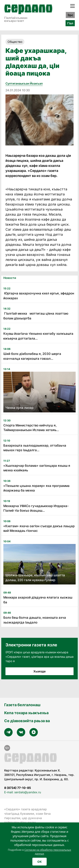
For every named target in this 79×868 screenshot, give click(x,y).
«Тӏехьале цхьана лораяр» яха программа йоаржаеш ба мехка (36, 488)
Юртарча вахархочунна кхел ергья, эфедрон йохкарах (39, 296)
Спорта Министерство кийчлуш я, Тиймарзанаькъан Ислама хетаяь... (31, 428)
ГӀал (70, 23)
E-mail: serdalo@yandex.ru (23, 792)
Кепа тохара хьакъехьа (26, 713)
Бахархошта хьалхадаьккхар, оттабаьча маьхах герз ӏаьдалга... (35, 448)
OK (39, 862)
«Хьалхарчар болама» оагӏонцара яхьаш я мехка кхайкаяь (37, 468)
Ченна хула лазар (19, 408)
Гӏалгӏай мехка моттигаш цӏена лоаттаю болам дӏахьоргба (36, 316)
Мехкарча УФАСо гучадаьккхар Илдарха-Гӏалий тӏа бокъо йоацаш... (36, 508)
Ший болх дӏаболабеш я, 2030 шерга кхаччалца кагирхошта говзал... (32, 356)
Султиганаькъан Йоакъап (24, 83)
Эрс (70, 15)
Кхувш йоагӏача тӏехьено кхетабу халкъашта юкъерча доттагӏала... (38, 336)
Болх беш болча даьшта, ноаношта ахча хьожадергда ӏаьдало (35, 620)
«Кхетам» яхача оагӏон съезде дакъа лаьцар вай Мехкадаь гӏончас (39, 528)
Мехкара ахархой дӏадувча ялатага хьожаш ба (38, 600)
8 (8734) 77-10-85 (18, 788)
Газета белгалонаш (22, 705)
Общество (15, 42)
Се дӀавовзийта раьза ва (27, 721)
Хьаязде (39, 671)
